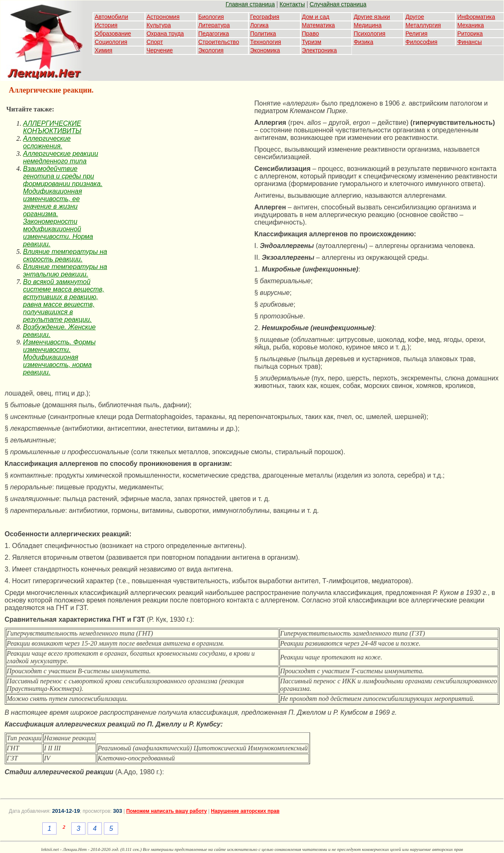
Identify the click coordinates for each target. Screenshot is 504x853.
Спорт (155, 42)
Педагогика (213, 34)
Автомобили (111, 17)
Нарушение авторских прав (245, 811)
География (265, 17)
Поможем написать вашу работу (167, 811)
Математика (319, 25)
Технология (266, 42)
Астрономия (163, 17)
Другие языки (372, 17)
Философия (421, 42)
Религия (417, 34)
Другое (415, 17)
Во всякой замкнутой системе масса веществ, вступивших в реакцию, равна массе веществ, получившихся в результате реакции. (64, 301)
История (106, 25)
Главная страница (251, 4)
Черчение (160, 50)
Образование (113, 34)
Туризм (312, 42)
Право (311, 34)
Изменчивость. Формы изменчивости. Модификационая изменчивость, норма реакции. (59, 357)
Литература (214, 25)
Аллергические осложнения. (47, 142)
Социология (111, 42)
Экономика (265, 50)
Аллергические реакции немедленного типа (61, 157)
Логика (259, 25)
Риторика (470, 34)
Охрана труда (165, 34)
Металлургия (423, 25)
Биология (211, 17)
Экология (211, 50)
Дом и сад (316, 17)
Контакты (292, 4)
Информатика (476, 17)
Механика (470, 25)
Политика (263, 34)
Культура (159, 25)
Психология (370, 34)
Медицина (368, 25)
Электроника (320, 50)
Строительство (218, 42)
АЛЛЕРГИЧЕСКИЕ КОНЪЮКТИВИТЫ (52, 127)
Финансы (469, 42)
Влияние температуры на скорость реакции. (65, 255)
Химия (103, 50)
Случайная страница (338, 4)
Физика (363, 42)
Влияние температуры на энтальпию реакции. (65, 270)
